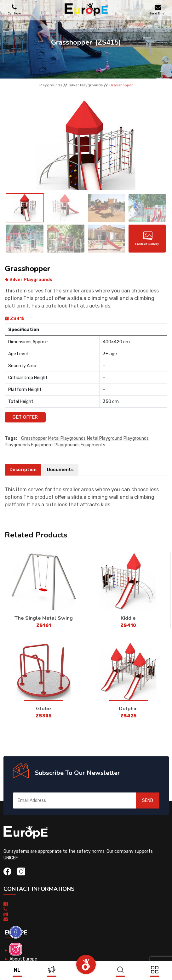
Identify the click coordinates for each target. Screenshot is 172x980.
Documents (60, 470)
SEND (148, 800)
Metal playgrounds (67, 438)
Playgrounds (51, 85)
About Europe (23, 959)
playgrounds (136, 438)
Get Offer (25, 417)
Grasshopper (34, 438)
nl (17, 970)
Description (23, 470)
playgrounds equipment (29, 445)
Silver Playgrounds (86, 85)
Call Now (14, 10)
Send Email (158, 10)
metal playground (105, 438)
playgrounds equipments (80, 445)
